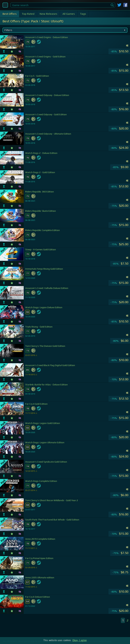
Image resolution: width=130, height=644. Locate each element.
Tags (83, 14)
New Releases (48, 14)
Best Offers (10, 14)
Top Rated (28, 14)
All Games (69, 14)
